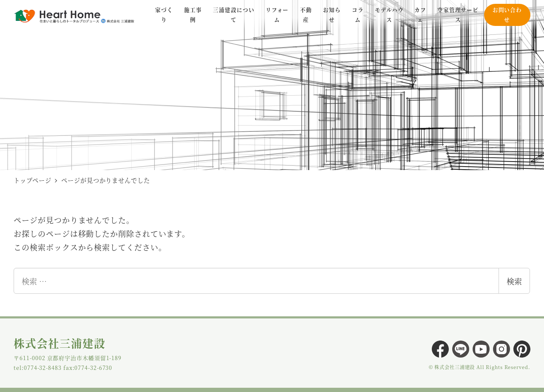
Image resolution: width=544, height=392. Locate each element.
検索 (514, 281)
